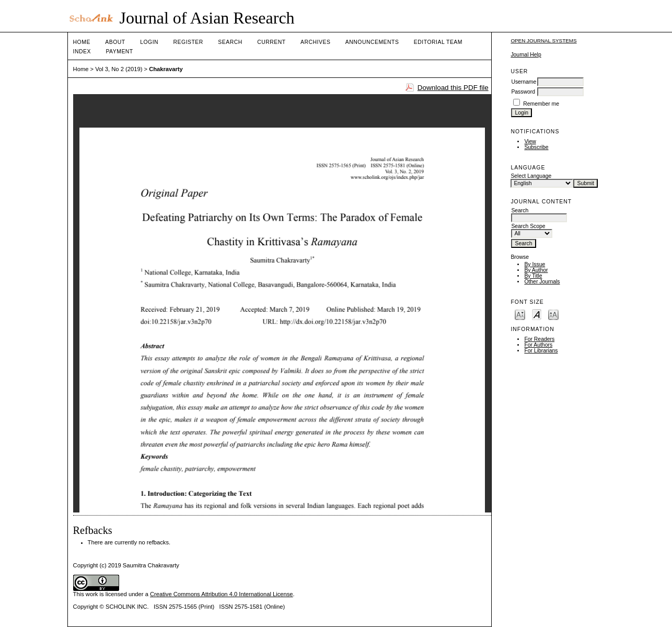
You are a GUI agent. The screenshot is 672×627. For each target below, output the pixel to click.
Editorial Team (438, 42)
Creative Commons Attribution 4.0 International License (222, 594)
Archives (315, 42)
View (530, 141)
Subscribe (536, 147)
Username (524, 82)
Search (230, 42)
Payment (119, 52)
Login (149, 42)
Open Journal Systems (543, 41)
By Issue (535, 264)
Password (523, 92)
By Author (536, 270)
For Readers (539, 339)
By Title (533, 276)
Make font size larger (553, 314)
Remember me (541, 104)
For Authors (538, 345)
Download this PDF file (453, 88)
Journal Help (526, 55)
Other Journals (542, 282)
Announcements (372, 42)
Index (82, 52)
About (115, 42)
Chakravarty (166, 69)
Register (188, 42)
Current (271, 42)
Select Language (531, 176)
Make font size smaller (520, 314)
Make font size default (537, 314)
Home (82, 42)
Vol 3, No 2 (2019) (119, 69)
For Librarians (541, 351)
